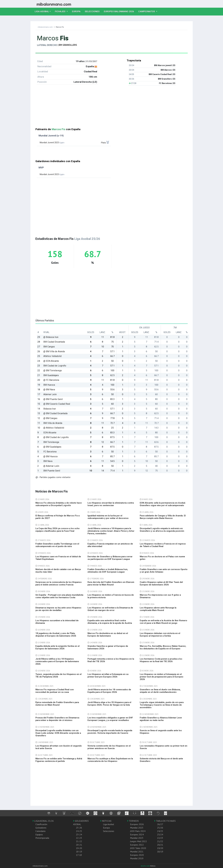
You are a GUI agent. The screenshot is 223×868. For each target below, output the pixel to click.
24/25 (160, 831)
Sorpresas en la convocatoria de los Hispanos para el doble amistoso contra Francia (58, 583)
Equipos (39, 834)
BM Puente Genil (52, 471)
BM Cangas (49, 347)
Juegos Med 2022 (138, 841)
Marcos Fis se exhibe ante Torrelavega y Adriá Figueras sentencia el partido (59, 760)
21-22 (79, 841)
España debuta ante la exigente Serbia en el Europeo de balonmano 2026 (57, 647)
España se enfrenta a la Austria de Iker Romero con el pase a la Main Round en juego (163, 622)
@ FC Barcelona (51, 380)
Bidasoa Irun (50, 409)
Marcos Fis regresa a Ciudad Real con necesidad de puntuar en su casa (55, 691)
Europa (77, 11)
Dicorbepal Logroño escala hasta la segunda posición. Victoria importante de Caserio (110, 732)
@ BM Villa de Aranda (54, 351)
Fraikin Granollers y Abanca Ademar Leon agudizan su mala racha (161, 719)
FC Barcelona (50, 452)
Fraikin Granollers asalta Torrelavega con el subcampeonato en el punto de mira (57, 545)
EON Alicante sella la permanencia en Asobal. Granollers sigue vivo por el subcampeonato (163, 504)
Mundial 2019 (137, 858)
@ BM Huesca (50, 456)
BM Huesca (49, 385)
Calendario (40, 831)
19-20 (79, 848)
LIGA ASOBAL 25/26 (43, 821)
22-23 (79, 838)
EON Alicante (50, 433)
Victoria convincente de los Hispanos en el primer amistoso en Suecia (109, 747)
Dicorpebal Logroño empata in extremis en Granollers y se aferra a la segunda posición (162, 530)
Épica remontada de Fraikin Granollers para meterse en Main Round (57, 704)
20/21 (160, 845)
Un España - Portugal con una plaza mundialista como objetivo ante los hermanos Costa (59, 596)
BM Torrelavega (51, 442)
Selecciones (93, 11)
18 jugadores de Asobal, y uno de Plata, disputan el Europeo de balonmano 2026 (56, 635)
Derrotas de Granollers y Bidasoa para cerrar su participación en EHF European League (110, 558)
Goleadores (41, 828)
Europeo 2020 (137, 855)
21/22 (160, 841)
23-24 (79, 834)
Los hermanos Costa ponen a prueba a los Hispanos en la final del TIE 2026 (161, 660)
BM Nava (48, 461)
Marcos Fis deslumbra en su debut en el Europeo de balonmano (108, 635)
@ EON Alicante (51, 361)
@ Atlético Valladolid (54, 428)
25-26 (79, 828)
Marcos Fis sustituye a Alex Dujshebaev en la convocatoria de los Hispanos (110, 760)
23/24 (160, 834)
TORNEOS (133, 821)
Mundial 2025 (137, 828)
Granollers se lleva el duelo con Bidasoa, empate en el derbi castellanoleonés (160, 691)
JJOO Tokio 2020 (138, 848)
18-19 (79, 852)
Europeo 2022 (137, 845)
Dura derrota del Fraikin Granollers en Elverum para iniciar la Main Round (111, 583)
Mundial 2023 (137, 838)
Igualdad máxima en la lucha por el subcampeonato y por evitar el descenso (108, 517)
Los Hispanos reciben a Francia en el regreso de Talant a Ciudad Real (163, 545)
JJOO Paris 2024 (138, 831)
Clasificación (41, 824)
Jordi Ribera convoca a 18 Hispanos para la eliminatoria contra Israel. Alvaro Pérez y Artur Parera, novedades (111, 531)
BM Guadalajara (51, 375)
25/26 (160, 828)
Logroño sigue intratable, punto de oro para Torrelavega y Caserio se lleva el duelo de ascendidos (162, 705)
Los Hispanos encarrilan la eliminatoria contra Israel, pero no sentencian (111, 504)
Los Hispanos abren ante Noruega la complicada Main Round (158, 609)
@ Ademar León (51, 466)
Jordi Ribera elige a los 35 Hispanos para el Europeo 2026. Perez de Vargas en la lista (109, 704)
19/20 (160, 848)
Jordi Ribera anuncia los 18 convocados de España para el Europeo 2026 (109, 691)
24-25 (79, 831)
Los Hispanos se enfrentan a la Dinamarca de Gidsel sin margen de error (110, 609)
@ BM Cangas (50, 418)
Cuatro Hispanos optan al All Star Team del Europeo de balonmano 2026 (161, 583)
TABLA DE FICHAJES (165, 821)
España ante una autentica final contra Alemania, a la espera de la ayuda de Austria (110, 622)
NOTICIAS (106, 821)
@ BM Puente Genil (53, 399)
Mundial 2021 (137, 852)
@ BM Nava (49, 390)
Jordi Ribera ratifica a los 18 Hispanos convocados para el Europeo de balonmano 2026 (57, 661)
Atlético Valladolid (52, 356)
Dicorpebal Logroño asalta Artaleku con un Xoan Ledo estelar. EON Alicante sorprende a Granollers (58, 733)
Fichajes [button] (60, 12)
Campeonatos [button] (147, 12)
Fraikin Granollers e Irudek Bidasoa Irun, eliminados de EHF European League (108, 571)
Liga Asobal (109, 824)
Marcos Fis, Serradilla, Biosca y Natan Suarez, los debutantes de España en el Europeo (163, 647)
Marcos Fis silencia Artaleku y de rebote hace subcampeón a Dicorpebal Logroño (59, 504)
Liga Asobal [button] (42, 12)
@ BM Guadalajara (52, 447)
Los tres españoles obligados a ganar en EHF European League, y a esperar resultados (110, 719)
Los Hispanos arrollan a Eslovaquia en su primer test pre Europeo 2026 (108, 675)
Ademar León (50, 394)
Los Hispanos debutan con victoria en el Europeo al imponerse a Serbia (160, 635)
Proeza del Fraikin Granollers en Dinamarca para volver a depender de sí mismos (57, 719)
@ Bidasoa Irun (51, 337)
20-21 (79, 845)
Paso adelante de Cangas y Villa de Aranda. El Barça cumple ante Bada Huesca (163, 517)
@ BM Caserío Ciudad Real (57, 404)
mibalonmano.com (45, 27)
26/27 (160, 824)
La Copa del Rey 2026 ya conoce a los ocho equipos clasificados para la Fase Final (57, 530)
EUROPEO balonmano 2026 (120, 11)
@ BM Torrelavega (53, 370)
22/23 (160, 838)
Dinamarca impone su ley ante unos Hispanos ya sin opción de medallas (58, 609)
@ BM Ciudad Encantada (55, 413)
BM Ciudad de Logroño (55, 366)
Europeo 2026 (137, 824)
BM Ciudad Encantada (54, 342)
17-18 (79, 855)
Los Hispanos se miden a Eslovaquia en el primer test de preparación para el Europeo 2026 (162, 677)
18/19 (160, 852)
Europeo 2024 (137, 834)
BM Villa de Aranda (53, 423)
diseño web (145, 866)
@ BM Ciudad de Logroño (56, 437)
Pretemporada (42, 838)
